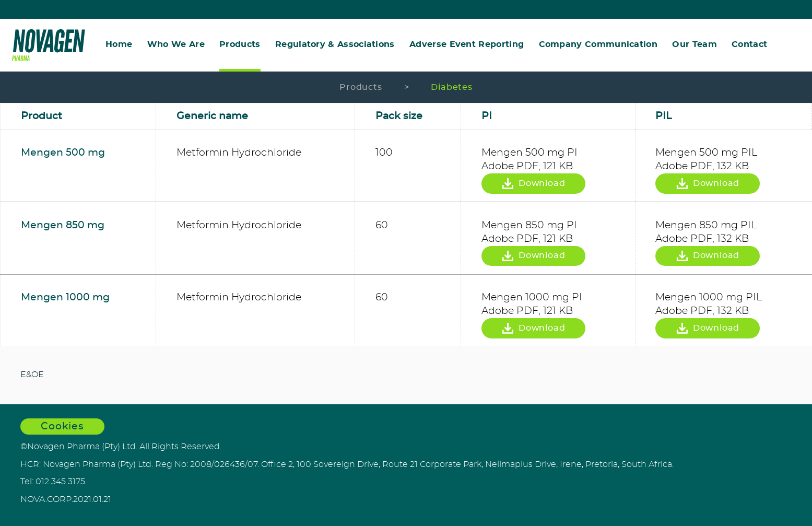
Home (119, 45)
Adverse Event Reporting (467, 45)
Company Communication (598, 45)
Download (533, 184)
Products (240, 45)
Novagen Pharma (49, 45)
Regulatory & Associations (335, 45)
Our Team (695, 45)
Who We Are (176, 45)
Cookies (63, 426)
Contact (749, 45)
